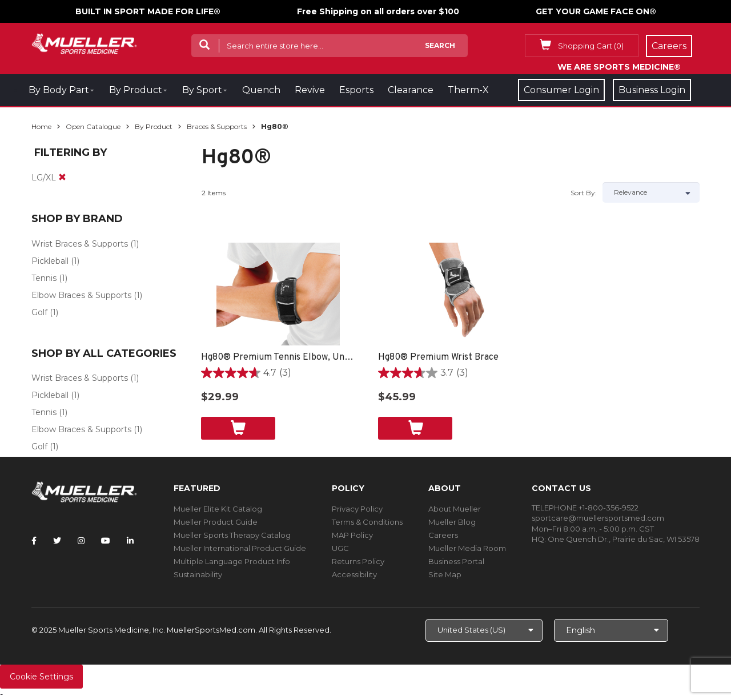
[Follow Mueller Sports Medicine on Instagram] (81, 541)
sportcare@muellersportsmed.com (598, 518)
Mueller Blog (452, 522)
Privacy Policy (357, 509)
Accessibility (354, 574)
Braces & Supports (217, 126)
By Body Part (59, 90)
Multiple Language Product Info (232, 561)
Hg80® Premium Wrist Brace (438, 357)
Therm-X (468, 90)
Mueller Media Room (467, 548)
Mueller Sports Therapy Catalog (232, 535)
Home (41, 126)
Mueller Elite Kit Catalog (218, 509)
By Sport (202, 90)
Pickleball (50, 261)
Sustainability (198, 574)
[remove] (62, 178)
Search (440, 45)
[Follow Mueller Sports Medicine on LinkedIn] (130, 541)
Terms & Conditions (367, 522)
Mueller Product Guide (216, 522)
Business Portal (456, 561)
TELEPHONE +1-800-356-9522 (585, 508)
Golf (39, 312)
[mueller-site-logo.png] (84, 43)
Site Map (445, 574)
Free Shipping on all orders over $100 (378, 11)
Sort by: (584, 193)
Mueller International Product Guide (240, 548)
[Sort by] (651, 192)
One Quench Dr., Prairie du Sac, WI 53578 (624, 539)
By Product (136, 90)
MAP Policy (352, 535)
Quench (261, 90)
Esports (356, 90)
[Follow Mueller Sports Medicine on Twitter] (57, 541)
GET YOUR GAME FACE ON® (596, 11)
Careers (443, 535)
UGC (340, 548)
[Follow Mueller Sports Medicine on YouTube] (106, 541)
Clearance (411, 90)
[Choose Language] (611, 630)
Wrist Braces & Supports (80, 244)
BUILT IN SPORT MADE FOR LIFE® (148, 11)
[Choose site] (484, 630)
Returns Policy (358, 561)
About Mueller (455, 509)
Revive (310, 90)
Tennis (44, 278)
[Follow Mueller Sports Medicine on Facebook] (34, 541)
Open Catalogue (93, 126)
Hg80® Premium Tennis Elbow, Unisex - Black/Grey (278, 357)
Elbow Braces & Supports (81, 295)
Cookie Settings (41, 677)
